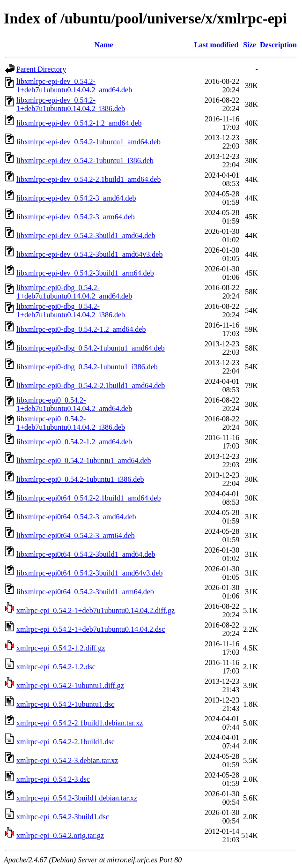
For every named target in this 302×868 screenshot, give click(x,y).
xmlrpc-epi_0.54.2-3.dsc (53, 779)
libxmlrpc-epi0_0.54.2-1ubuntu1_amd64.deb (84, 460)
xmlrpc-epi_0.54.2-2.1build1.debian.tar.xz (80, 723)
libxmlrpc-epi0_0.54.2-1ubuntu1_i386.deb (80, 479)
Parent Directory (41, 69)
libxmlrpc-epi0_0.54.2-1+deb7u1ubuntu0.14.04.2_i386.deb (71, 423)
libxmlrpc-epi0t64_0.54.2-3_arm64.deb (76, 535)
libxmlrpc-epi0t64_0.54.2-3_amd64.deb (76, 517)
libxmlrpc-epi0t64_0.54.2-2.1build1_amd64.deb (88, 498)
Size (250, 45)
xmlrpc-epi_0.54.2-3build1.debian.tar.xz (77, 798)
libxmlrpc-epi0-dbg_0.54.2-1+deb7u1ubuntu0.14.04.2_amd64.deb (74, 292)
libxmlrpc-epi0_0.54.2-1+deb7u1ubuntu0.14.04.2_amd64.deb (74, 404)
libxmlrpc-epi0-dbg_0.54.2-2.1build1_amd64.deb (91, 385)
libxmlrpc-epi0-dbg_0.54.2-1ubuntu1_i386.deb (87, 367)
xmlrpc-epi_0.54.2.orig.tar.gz (60, 835)
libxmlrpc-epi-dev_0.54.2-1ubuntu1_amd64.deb (88, 142)
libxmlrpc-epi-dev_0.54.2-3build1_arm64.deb (85, 273)
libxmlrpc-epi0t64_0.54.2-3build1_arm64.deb (85, 592)
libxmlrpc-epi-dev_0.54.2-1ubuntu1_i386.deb (85, 161)
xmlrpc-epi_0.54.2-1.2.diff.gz (61, 648)
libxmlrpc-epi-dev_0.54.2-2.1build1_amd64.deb (88, 179)
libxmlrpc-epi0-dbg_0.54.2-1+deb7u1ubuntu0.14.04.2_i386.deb (71, 311)
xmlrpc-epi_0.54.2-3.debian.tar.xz (67, 760)
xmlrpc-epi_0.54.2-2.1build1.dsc (66, 742)
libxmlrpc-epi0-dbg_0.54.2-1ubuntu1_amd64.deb (91, 348)
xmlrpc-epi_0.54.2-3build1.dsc (63, 817)
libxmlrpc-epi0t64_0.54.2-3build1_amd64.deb (86, 554)
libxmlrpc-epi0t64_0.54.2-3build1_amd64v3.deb (89, 573)
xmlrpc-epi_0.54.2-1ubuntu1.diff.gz (70, 685)
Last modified (216, 45)
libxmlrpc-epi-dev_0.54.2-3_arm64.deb (76, 217)
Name (104, 45)
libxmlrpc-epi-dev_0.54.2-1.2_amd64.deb (79, 123)
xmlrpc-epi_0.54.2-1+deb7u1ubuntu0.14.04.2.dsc (91, 629)
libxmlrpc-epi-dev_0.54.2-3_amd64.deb (76, 198)
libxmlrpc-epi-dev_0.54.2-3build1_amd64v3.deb (89, 254)
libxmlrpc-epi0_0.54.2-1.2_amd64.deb (74, 442)
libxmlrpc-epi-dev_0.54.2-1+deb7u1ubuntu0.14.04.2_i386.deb (71, 104)
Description (278, 45)
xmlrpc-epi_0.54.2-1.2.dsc (56, 667)
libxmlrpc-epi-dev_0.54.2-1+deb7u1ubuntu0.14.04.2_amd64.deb (74, 86)
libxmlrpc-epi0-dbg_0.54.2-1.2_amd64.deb (81, 329)
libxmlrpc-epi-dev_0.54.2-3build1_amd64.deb (86, 236)
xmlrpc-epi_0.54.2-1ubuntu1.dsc (65, 704)
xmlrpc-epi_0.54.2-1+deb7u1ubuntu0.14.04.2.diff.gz (96, 610)
